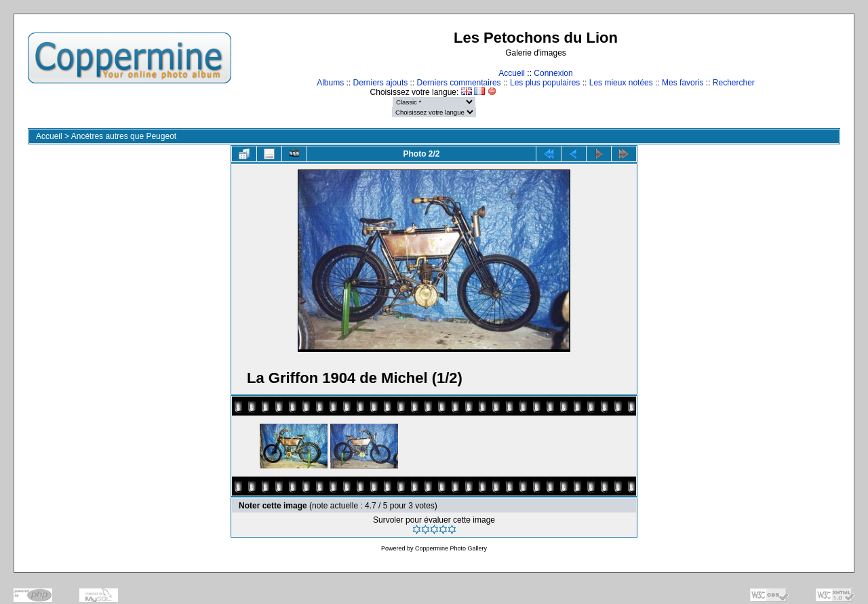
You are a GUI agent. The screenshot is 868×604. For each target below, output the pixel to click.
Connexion (553, 73)
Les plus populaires (545, 83)
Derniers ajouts (381, 83)
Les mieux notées (621, 83)
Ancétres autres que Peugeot (124, 136)
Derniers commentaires (459, 83)
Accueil (512, 73)
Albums (330, 83)
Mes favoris (683, 83)
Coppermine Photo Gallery (451, 548)
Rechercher (734, 83)
